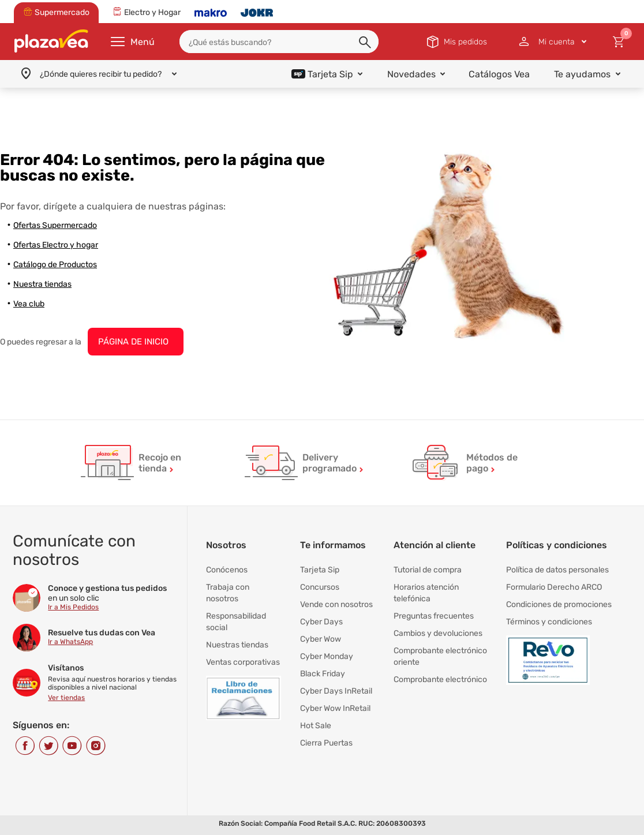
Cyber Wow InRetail (335, 708)
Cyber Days (321, 622)
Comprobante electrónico (440, 679)
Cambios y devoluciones (438, 633)
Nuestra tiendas (42, 284)
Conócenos (227, 570)
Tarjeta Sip (320, 570)
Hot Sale (316, 726)
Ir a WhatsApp (70, 642)
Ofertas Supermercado (55, 225)
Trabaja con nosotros (228, 593)
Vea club (29, 304)
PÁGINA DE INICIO (133, 342)
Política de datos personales (557, 570)
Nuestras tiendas (237, 645)
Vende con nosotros (336, 604)
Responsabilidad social (236, 622)
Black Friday (323, 674)
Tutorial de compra (428, 570)
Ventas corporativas (243, 662)
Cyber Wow (321, 639)
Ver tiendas (66, 698)
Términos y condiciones (549, 622)
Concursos (320, 587)
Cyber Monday (327, 656)
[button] (366, 43)
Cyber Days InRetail (336, 691)
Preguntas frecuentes (434, 616)
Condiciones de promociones (559, 604)
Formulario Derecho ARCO (554, 587)
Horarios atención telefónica (426, 593)
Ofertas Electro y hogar (56, 245)
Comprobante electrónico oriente (440, 656)
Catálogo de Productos (55, 265)
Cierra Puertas (326, 743)
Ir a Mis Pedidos (73, 607)
